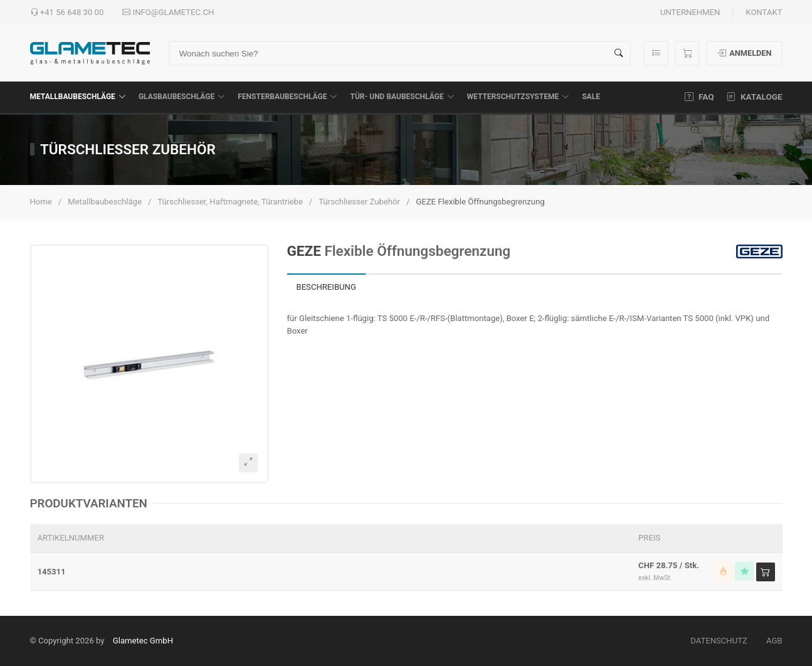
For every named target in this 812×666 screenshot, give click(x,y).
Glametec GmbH (143, 641)
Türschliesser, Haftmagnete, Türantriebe (230, 202)
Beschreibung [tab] (326, 287)
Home (41, 202)
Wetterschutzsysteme (519, 97)
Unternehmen (690, 12)
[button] (149, 364)
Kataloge (755, 97)
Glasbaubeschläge (182, 97)
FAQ (699, 97)
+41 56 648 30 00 (67, 13)
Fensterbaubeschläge (287, 97)
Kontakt (764, 12)
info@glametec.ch (168, 13)
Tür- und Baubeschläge (402, 97)
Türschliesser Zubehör (359, 202)
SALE (591, 97)
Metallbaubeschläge (78, 97)
